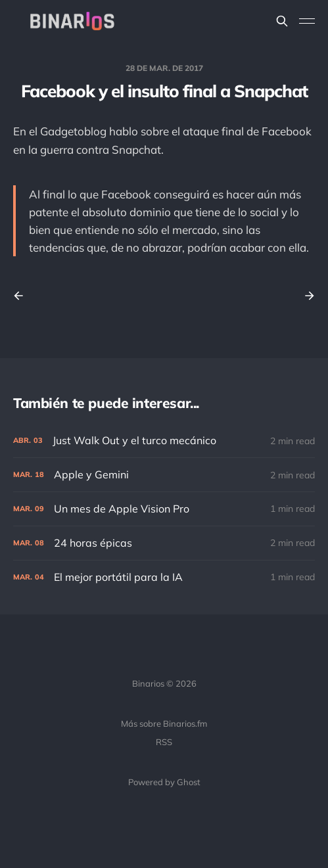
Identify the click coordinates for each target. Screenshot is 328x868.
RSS (164, 742)
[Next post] (305, 296)
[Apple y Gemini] (164, 475)
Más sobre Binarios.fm (164, 723)
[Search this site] (282, 21)
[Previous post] (23, 296)
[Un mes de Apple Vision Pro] (164, 509)
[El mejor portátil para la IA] (164, 577)
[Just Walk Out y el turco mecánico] (164, 441)
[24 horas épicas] (164, 543)
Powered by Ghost (164, 782)
